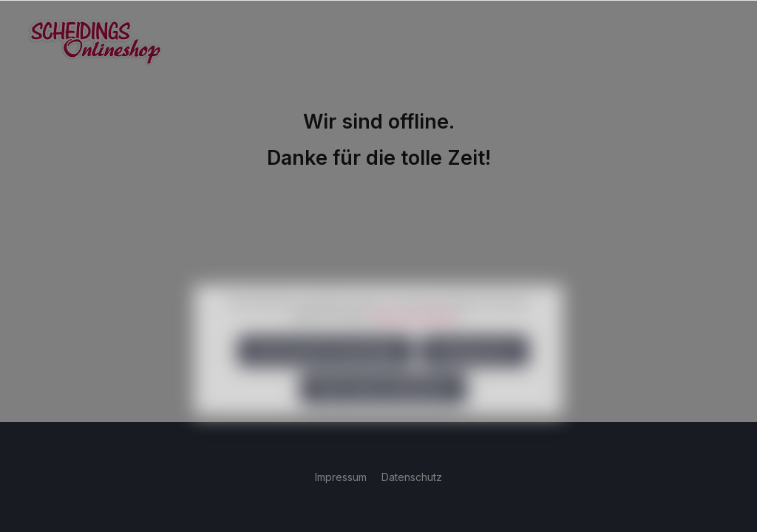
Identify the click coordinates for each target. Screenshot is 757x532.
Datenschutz (412, 477)
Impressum (342, 477)
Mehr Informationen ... (419, 335)
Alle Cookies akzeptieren (383, 407)
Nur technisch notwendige (326, 370)
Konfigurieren (475, 370)
